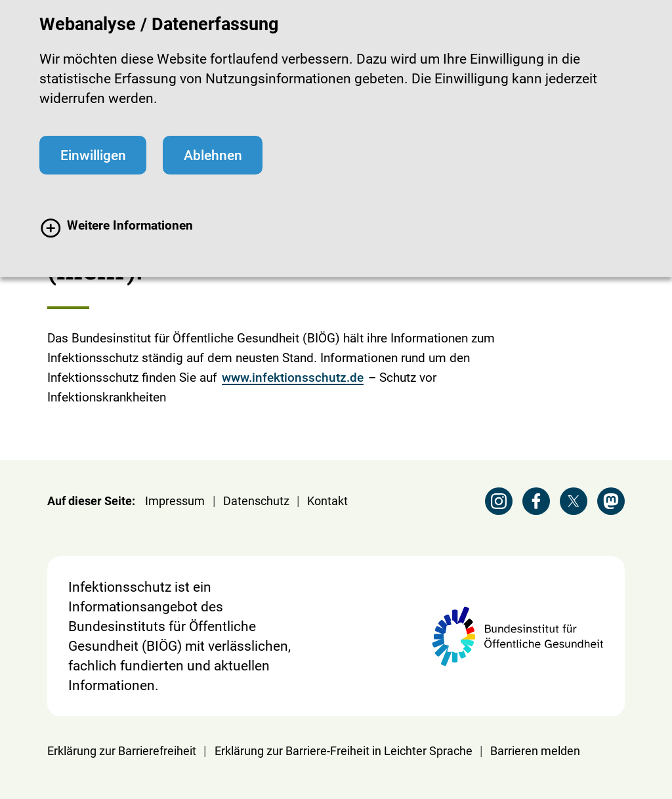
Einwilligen (93, 155)
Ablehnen (213, 155)
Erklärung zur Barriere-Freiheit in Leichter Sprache (344, 751)
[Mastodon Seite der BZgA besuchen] (611, 501)
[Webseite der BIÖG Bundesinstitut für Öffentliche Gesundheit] (517, 636)
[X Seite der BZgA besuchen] (574, 501)
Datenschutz (256, 501)
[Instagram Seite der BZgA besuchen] (499, 501)
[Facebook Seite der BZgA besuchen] (536, 501)
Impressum (175, 501)
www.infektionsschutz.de (293, 378)
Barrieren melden (535, 751)
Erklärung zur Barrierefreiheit (122, 751)
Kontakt (327, 501)
